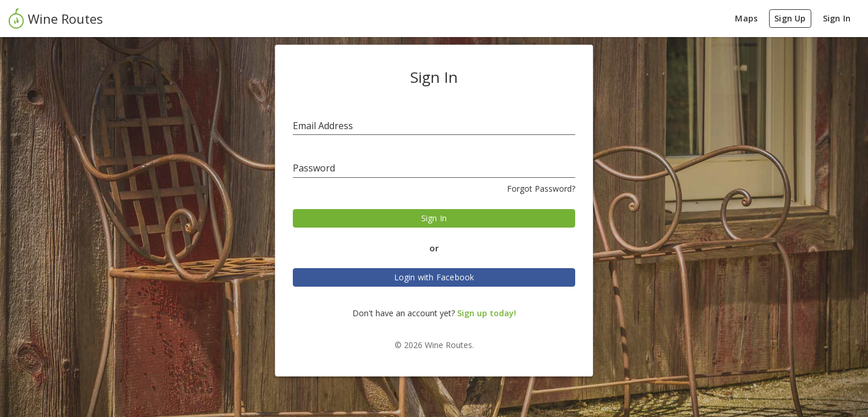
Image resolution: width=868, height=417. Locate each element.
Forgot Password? (541, 189)
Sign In (837, 18)
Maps (746, 18)
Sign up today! (487, 313)
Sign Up (790, 18)
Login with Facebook (434, 277)
